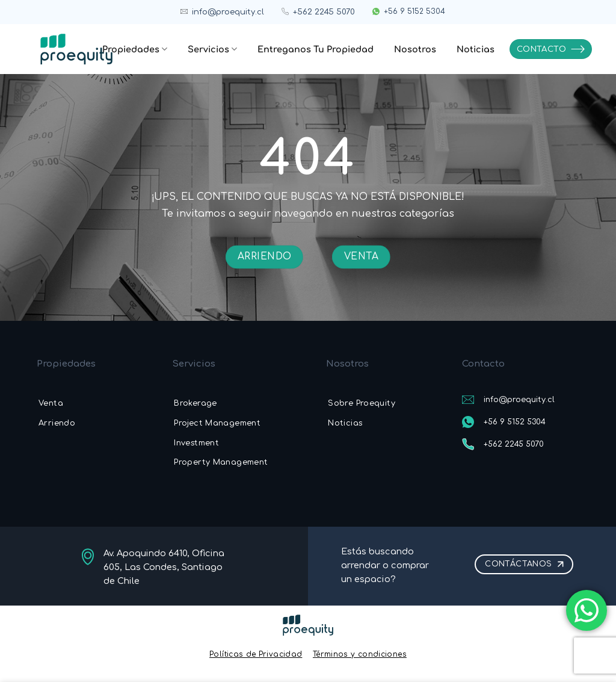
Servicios (212, 49)
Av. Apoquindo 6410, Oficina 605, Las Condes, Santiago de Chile (164, 567)
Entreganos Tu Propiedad (316, 49)
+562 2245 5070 (324, 12)
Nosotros (415, 49)
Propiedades (135, 49)
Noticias (476, 49)
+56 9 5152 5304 (414, 11)
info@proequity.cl (228, 12)
